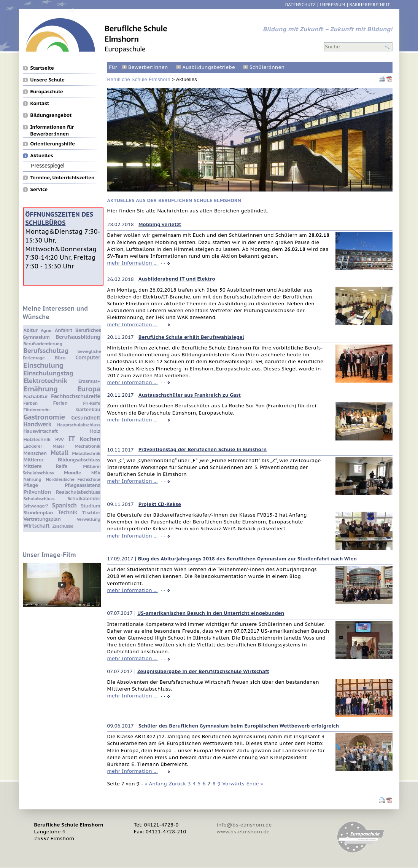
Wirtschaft (37, 526)
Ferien (60, 403)
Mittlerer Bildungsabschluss (62, 460)
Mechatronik (87, 446)
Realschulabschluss (78, 492)
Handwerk (38, 424)
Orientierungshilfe (53, 144)
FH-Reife (92, 403)
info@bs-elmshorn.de (244, 825)
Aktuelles (42, 155)
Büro (60, 358)
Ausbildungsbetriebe (209, 67)
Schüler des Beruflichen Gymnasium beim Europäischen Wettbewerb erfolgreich (239, 726)
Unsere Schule (48, 80)
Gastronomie (44, 417)
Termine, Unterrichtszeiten (63, 177)
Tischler (91, 513)
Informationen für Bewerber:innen (52, 127)
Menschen (35, 453)
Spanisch (64, 505)
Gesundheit (86, 417)
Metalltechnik (86, 453)
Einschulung (44, 365)
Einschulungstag (48, 373)
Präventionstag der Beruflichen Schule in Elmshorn (203, 449)
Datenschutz (300, 5)
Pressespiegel (48, 165)
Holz (95, 431)
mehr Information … (133, 263)
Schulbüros (46, 223)
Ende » (255, 784)
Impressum (333, 5)
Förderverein (37, 409)
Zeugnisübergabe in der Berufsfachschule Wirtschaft (203, 671)
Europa (89, 389)
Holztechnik (37, 440)
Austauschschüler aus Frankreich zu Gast (190, 395)
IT (72, 439)
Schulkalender (84, 499)
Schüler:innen (267, 67)
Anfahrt (64, 330)
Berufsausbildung (78, 337)
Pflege (31, 485)
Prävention (37, 492)
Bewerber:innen (148, 67)
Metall (59, 453)
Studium (90, 506)
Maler (58, 446)
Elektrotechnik (45, 381)
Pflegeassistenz (82, 485)
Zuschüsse (63, 526)
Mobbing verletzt (160, 224)
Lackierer (33, 446)
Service (39, 189)
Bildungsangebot (51, 115)
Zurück (177, 784)
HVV (59, 440)
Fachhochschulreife (75, 396)
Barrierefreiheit (370, 5)
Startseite (42, 68)
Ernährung (41, 389)
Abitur (31, 330)
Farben (31, 403)
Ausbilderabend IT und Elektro (177, 279)
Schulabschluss (39, 499)
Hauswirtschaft (41, 431)
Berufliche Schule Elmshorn (139, 79)
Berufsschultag (46, 351)
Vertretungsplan (42, 519)
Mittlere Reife (45, 466)
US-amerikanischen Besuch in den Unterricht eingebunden (211, 613)
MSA (96, 473)
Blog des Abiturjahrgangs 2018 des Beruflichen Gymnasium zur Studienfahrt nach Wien (248, 559)
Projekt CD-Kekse (160, 504)
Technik (67, 512)
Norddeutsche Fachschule (73, 479)
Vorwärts (234, 784)
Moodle (72, 473)
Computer (88, 357)
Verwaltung (89, 519)
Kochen (90, 439)
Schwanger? (36, 506)
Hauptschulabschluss (79, 425)
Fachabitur (36, 397)
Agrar (46, 330)
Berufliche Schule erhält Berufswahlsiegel (191, 337)
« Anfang (156, 784)
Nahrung (33, 479)
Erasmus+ (89, 381)
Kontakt (40, 103)
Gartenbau (88, 409)
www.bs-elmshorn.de (243, 832)
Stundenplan (38, 513)
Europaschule (47, 91)
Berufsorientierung (43, 344)
